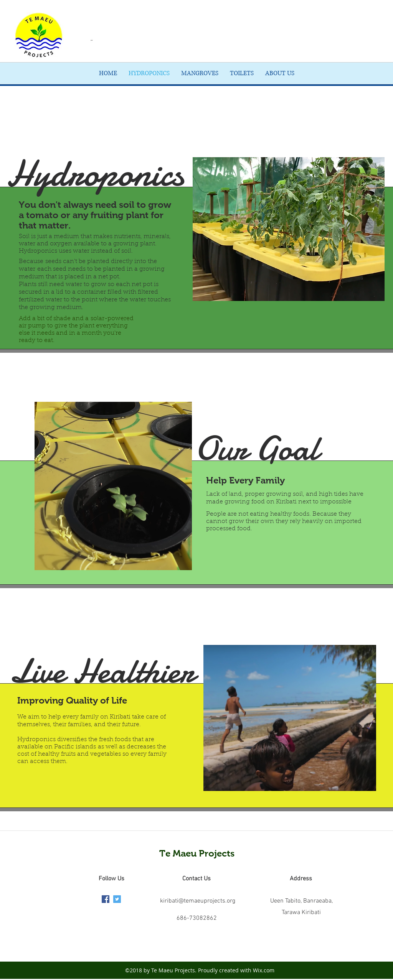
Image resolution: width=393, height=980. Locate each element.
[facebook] (106, 899)
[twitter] (117, 899)
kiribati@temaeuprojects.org (198, 901)
